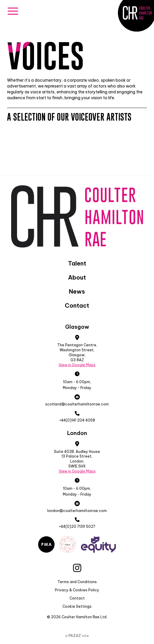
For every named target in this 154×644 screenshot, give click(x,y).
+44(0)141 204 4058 (77, 420)
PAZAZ (75, 636)
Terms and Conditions (77, 582)
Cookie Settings (77, 606)
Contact (77, 598)
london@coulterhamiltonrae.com (77, 511)
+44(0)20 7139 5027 (77, 526)
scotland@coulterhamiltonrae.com (77, 404)
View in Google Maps (77, 365)
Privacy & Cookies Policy (77, 590)
